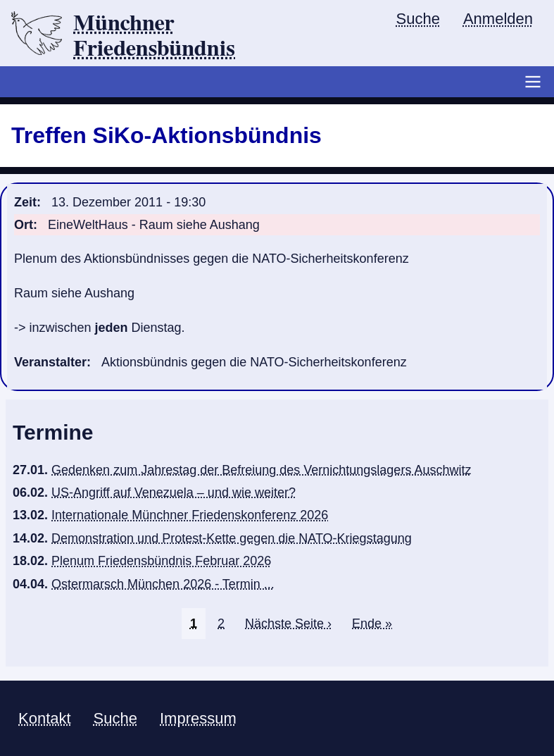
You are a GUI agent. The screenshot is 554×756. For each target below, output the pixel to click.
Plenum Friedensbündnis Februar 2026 (161, 561)
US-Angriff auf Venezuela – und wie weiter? (174, 492)
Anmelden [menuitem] (498, 19)
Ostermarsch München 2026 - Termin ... (163, 584)
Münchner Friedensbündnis (154, 36)
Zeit (25, 202)
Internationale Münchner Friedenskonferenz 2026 (190, 515)
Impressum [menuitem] (198, 718)
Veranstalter (50, 362)
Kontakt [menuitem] (45, 718)
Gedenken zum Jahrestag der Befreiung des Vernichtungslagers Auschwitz (261, 470)
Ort (24, 225)
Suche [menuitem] (418, 19)
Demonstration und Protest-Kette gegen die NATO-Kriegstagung (232, 538)
